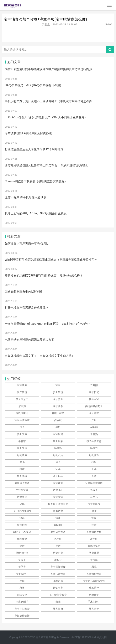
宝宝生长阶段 (22, 609)
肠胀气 (94, 448)
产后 (94, 420)
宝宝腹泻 (58, 497)
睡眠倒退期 (94, 546)
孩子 (58, 462)
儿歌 (94, 476)
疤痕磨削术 (22, 602)
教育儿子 (58, 490)
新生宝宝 (94, 399)
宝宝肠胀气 (94, 504)
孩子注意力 (22, 399)
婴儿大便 (94, 609)
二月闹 (94, 385)
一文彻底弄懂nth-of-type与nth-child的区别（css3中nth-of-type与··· (47, 324)
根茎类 (22, 567)
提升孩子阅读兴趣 (58, 504)
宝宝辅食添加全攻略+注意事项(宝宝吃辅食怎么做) (45, 19)
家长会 (58, 560)
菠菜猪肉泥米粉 (94, 483)
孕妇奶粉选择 (22, 616)
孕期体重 (94, 553)
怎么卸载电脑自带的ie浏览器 (23, 292)
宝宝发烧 (58, 434)
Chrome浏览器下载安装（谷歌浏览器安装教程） (36, 181)
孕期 (22, 581)
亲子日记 (94, 392)
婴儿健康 (58, 609)
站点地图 (102, 637)
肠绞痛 (58, 448)
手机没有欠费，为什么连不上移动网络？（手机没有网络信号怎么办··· (50, 101)
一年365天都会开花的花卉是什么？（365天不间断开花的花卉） (46, 117)
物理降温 (22, 539)
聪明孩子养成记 (22, 532)
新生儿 (94, 497)
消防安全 (22, 595)
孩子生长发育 (94, 441)
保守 (94, 511)
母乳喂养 (22, 455)
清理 (58, 518)
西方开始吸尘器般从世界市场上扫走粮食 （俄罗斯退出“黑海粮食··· (48, 165)
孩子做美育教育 (58, 595)
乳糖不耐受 (58, 413)
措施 (22, 469)
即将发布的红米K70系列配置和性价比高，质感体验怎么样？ (44, 276)
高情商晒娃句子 (94, 406)
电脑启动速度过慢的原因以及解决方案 (30, 340)
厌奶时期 (58, 553)
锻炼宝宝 (58, 588)
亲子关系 (58, 406)
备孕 (94, 469)
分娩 (22, 504)
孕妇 (58, 427)
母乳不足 (58, 455)
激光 (58, 602)
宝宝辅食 (58, 483)
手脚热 (94, 434)
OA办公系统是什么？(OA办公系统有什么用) (33, 85)
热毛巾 (58, 539)
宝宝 (58, 385)
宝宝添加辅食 (58, 567)
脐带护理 (22, 525)
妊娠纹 (58, 420)
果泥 (94, 567)
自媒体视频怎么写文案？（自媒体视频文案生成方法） (40, 356)
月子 (22, 427)
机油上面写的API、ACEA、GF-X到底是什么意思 (36, 213)
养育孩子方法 (22, 483)
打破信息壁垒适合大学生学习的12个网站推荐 (34, 149)
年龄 (94, 525)
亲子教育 (58, 399)
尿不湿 (22, 406)
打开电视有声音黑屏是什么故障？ (27, 308)
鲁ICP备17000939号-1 (84, 637)
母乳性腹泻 (22, 413)
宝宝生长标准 (22, 420)
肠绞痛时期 (22, 553)
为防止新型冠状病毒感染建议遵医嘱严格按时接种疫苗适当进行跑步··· (50, 69)
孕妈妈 (94, 427)
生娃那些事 (22, 490)
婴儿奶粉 (58, 392)
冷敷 (58, 546)
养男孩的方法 (58, 532)
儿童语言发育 (94, 532)
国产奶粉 (22, 392)
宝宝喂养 (22, 385)
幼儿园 (58, 525)
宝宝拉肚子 (22, 574)
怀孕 (58, 469)
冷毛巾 (94, 539)
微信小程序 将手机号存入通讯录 (25, 197)
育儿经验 (22, 476)
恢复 (94, 518)
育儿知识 (22, 448)
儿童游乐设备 (94, 574)
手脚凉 (22, 441)
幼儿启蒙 (58, 441)
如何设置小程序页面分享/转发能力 (27, 244)
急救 (22, 588)
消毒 (22, 518)
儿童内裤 (58, 581)
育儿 (22, 462)
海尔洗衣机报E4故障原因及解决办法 (28, 133)
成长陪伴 (94, 588)
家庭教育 (58, 511)
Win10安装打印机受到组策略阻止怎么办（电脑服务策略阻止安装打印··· (51, 260)
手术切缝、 (94, 602)
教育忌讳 (22, 497)
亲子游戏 (94, 413)
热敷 (22, 546)
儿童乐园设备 (58, 574)
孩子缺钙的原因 (22, 511)
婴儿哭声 (22, 434)
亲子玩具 (58, 476)
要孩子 (22, 560)
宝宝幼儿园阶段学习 (94, 581)
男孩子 (94, 490)
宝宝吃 (94, 560)
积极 (94, 462)
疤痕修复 (94, 595)
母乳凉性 (94, 455)
